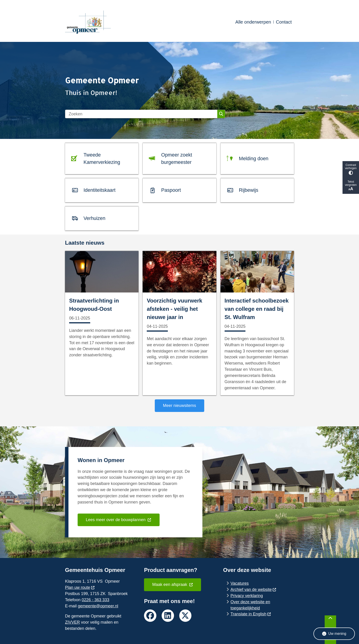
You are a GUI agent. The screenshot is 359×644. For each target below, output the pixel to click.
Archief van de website (253, 590)
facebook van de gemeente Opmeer (150, 616)
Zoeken (221, 114)
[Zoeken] (141, 114)
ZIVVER (72, 622)
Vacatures (240, 583)
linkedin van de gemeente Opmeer (168, 616)
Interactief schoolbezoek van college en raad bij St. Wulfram (257, 309)
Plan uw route (80, 587)
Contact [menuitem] (284, 22)
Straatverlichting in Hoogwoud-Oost (94, 305)
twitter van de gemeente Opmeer (185, 616)
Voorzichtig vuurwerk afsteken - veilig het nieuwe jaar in (174, 309)
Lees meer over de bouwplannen (119, 520)
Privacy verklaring (247, 596)
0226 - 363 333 (95, 600)
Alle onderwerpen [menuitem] (253, 22)
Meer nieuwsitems (179, 406)
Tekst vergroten (351, 186)
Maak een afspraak (173, 584)
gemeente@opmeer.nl (98, 606)
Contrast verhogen (351, 169)
